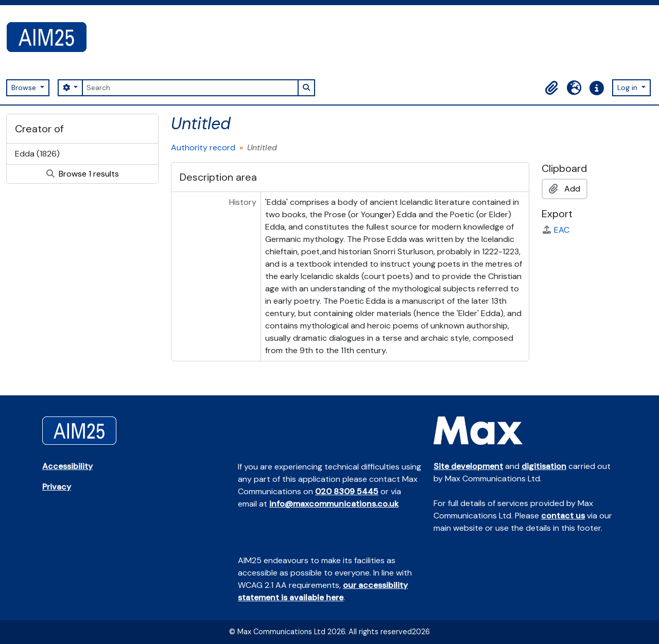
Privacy (57, 487)
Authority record (203, 147)
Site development (468, 466)
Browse (25, 88)
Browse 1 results (83, 174)
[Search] (190, 88)
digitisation (544, 466)
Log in (628, 88)
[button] (551, 88)
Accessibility (67, 466)
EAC (556, 230)
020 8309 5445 (347, 491)
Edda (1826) (37, 154)
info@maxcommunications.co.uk (334, 504)
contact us (563, 516)
